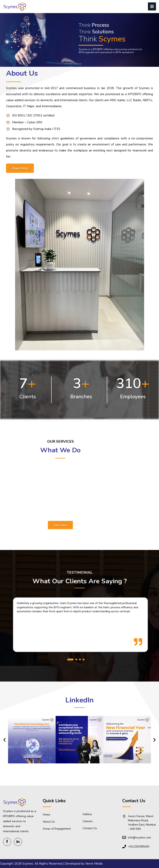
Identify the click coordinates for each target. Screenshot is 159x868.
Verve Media (94, 864)
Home (46, 815)
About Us (49, 822)
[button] (75, 639)
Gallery (87, 814)
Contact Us (90, 828)
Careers (88, 821)
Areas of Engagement (57, 829)
